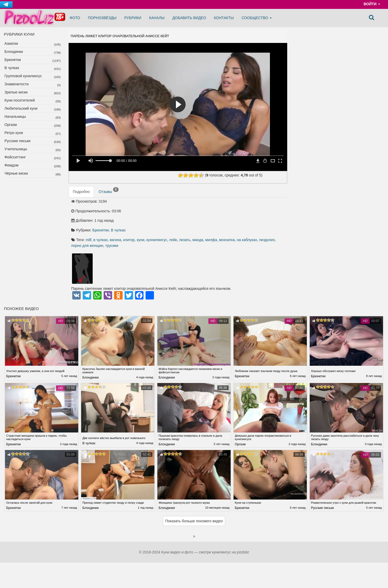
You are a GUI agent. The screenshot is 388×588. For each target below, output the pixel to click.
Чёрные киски (16, 173)
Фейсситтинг (15, 157)
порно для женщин (257, 220)
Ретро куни (14, 133)
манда (162, 220)
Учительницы (16, 149)
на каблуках (211, 220)
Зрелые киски (16, 92)
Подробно (81, 195)
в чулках (186, 214)
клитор (214, 214)
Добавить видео (189, 18)
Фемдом (12, 165)
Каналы (157, 18)
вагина (201, 214)
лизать (270, 214)
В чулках (12, 68)
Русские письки (17, 141)
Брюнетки (13, 60)
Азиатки (11, 43)
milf (174, 214)
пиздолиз (231, 220)
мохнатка (191, 220)
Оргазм (11, 125)
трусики (163, 225)
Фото (75, 18)
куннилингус (242, 214)
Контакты (224, 18)
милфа (175, 220)
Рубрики (133, 18)
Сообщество (257, 18)
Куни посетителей (20, 100)
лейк (258, 214)
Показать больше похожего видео (194, 505)
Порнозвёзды (102, 18)
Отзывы (109, 194)
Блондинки (14, 52)
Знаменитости (16, 84)
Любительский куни (21, 108)
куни (226, 214)
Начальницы (15, 117)
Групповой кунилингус (23, 76)
